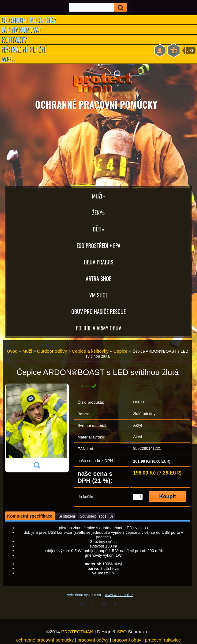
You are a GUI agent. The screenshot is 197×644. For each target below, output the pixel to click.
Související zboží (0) (96, 516)
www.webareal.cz (119, 595)
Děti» (98, 229)
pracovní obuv (127, 640)
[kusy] (138, 497)
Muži (27, 351)
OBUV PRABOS (99, 262)
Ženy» (98, 213)
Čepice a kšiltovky (90, 351)
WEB (7, 59)
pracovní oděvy (93, 640)
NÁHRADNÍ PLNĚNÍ (24, 49)
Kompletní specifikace (30, 516)
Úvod (12, 351)
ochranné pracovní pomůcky (45, 640)
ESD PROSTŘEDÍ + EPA (98, 246)
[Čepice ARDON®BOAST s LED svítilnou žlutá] (37, 428)
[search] (119, 7)
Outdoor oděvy (52, 351)
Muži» (98, 196)
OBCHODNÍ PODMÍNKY (29, 20)
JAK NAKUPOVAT (21, 30)
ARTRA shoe (98, 278)
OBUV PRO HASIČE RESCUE (98, 311)
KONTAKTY (14, 39)
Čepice (121, 351)
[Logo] (98, 82)
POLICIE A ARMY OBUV (99, 328)
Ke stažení (66, 516)
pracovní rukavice (163, 640)
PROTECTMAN (77, 632)
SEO (122, 632)
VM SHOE (99, 295)
